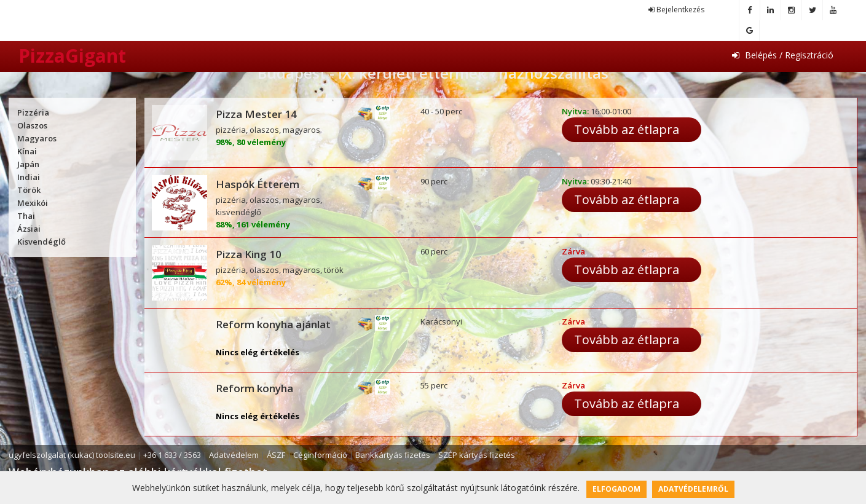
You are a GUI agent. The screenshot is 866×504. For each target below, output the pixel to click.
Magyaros (37, 138)
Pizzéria (33, 112)
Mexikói (33, 203)
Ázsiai (29, 229)
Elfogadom (616, 489)
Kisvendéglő (41, 242)
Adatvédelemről (693, 489)
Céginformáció (320, 455)
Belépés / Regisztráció (783, 55)
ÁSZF (276, 455)
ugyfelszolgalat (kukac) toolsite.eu (72, 455)
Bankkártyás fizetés (393, 455)
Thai (26, 216)
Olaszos (32, 125)
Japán (28, 164)
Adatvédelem (234, 455)
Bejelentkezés (676, 10)
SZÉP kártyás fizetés (477, 455)
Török (29, 190)
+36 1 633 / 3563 (172, 455)
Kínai (27, 151)
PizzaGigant (72, 56)
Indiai (29, 177)
